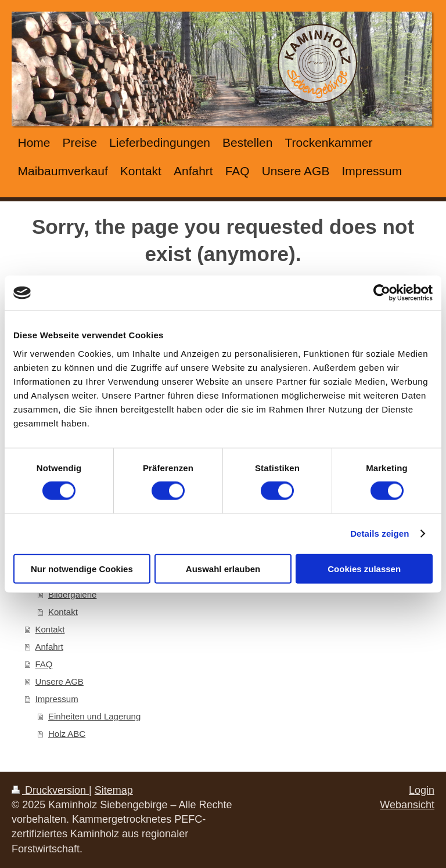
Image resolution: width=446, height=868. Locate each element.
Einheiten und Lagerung (94, 716)
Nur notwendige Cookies (82, 568)
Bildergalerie (72, 594)
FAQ (44, 664)
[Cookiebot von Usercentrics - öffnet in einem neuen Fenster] (382, 293)
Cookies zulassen (364, 568)
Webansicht (407, 805)
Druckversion (50, 790)
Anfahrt (49, 647)
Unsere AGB (60, 681)
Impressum (57, 699)
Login (422, 790)
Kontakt (63, 612)
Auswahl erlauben (223, 568)
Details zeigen (380, 534)
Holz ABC (67, 734)
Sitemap (114, 790)
